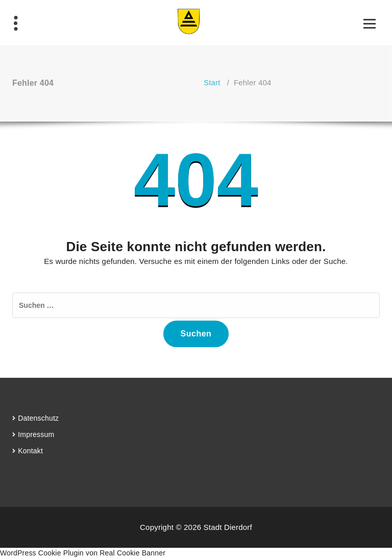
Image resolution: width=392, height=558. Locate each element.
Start (212, 82)
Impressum (36, 434)
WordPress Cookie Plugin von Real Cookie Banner (83, 553)
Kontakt (30, 451)
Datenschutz (38, 418)
